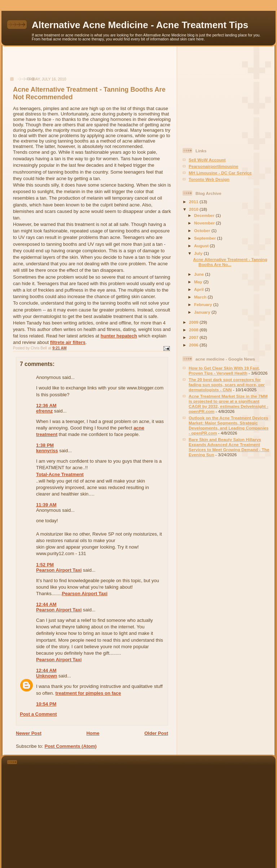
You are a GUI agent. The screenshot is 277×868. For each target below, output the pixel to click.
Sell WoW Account (207, 160)
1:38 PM (45, 445)
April (199, 289)
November (205, 223)
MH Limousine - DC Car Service (220, 173)
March (201, 297)
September (206, 238)
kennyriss (47, 451)
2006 (194, 345)
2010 (194, 209)
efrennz (44, 411)
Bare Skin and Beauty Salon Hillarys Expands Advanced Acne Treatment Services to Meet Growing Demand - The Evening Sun (229, 447)
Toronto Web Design (209, 179)
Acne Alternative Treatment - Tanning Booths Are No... (230, 262)
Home (93, 733)
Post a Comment (38, 714)
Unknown (47, 676)
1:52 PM (45, 565)
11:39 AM (46, 505)
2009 (194, 322)
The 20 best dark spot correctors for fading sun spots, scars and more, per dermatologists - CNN (227, 385)
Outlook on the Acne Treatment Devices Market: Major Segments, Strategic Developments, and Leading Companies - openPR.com (228, 425)
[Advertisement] (90, 65)
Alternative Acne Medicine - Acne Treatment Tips (140, 25)
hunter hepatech (119, 336)
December (205, 215)
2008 (194, 330)
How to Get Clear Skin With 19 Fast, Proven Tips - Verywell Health (224, 370)
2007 (194, 337)
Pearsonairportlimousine (214, 166)
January (203, 312)
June (200, 274)
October (203, 230)
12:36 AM (46, 405)
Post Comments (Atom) (71, 746)
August (202, 246)
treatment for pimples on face (88, 693)
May (199, 282)
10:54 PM (46, 704)
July (199, 253)
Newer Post (29, 733)
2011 (194, 202)
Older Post (156, 733)
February (204, 304)
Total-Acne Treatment (60, 474)
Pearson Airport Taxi (59, 570)
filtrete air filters (68, 342)
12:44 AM (46, 604)
